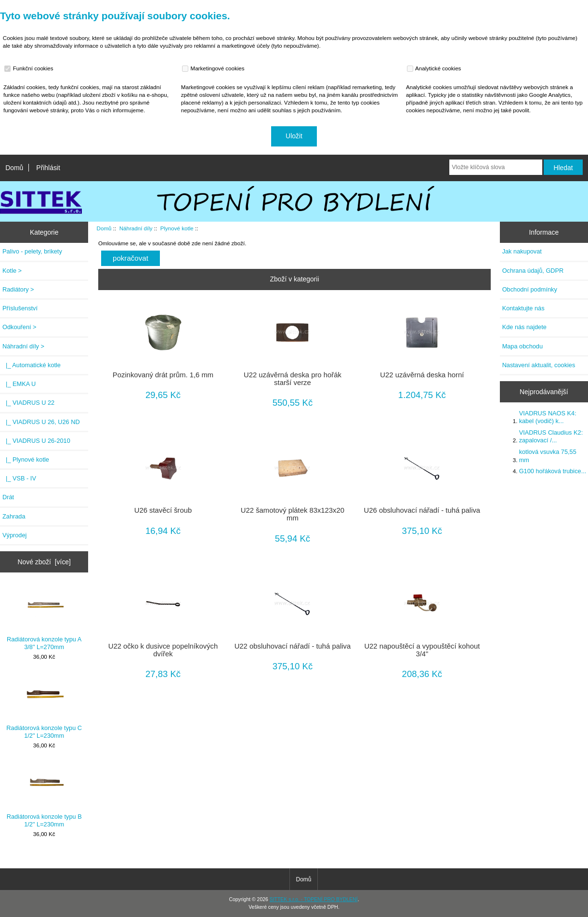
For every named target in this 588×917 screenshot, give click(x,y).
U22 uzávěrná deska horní (422, 375)
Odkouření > (20, 327)
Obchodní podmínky (530, 289)
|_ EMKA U (19, 384)
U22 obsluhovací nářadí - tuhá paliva (293, 646)
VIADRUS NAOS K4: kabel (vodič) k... (548, 417)
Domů (14, 168)
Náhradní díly (136, 228)
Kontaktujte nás (523, 308)
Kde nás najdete (524, 327)
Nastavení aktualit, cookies (539, 365)
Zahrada (14, 516)
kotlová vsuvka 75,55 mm (548, 456)
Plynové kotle (177, 228)
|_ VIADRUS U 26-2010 (36, 441)
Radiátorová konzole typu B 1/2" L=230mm (44, 795)
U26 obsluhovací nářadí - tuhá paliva (422, 510)
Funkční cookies (30, 68)
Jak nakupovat (522, 251)
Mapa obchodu (523, 346)
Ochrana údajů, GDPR (533, 271)
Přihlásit (48, 168)
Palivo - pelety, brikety (32, 251)
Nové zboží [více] (44, 562)
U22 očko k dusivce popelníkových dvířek (163, 650)
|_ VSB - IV (19, 478)
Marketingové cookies (214, 68)
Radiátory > (18, 289)
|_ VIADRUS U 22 (28, 403)
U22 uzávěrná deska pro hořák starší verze (293, 379)
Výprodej (14, 535)
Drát (8, 497)
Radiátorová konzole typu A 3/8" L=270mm (44, 618)
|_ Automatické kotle (32, 365)
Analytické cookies (435, 68)
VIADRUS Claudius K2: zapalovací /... (551, 436)
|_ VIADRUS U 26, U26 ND (41, 422)
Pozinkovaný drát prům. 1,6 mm (163, 375)
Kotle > (12, 271)
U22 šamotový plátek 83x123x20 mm (293, 514)
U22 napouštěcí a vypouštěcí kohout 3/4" (422, 650)
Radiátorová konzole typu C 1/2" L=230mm (44, 707)
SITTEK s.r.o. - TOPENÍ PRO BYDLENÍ (314, 899)
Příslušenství (20, 308)
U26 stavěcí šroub (163, 510)
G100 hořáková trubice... (553, 471)
